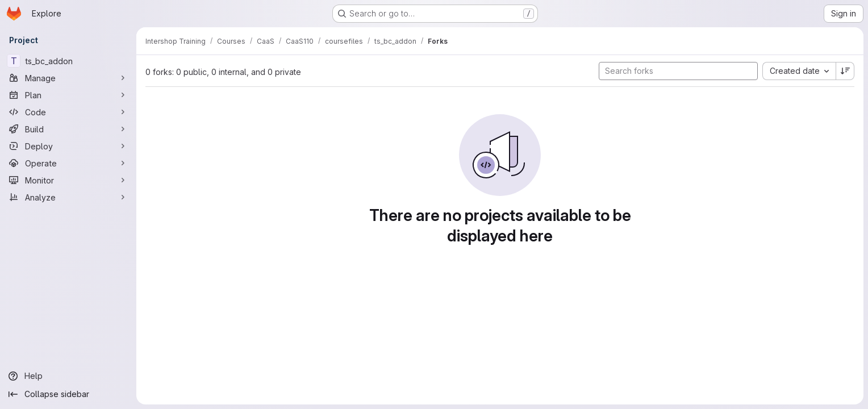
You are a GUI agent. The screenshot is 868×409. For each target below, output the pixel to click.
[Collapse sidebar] (68, 394)
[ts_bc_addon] (68, 61)
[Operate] (68, 163)
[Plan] (68, 95)
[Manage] (68, 78)
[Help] (68, 376)
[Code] (68, 112)
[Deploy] (68, 146)
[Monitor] (68, 180)
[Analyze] (68, 197)
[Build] (68, 129)
